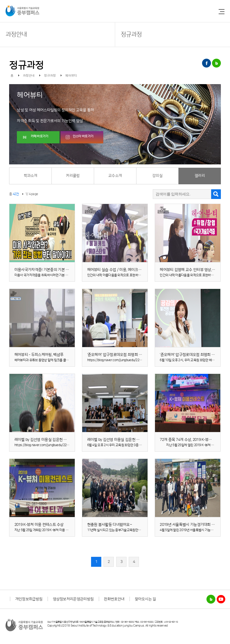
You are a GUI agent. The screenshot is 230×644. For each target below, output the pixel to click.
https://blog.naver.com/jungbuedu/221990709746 (49, 445)
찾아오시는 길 (145, 599)
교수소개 (115, 176)
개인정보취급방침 (29, 599)
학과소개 (31, 176)
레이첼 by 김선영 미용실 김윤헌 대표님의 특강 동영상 (55, 440)
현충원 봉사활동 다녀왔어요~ (110, 525)
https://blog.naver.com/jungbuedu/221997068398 (122, 360)
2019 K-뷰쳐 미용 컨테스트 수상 (39, 525)
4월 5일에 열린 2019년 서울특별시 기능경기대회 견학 (194, 530)
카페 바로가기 (40, 136)
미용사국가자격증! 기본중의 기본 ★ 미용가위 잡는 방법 (57, 270)
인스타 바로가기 (83, 136)
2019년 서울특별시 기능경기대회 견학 (189, 525)
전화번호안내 (114, 599)
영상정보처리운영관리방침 (73, 599)
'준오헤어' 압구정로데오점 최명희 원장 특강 (193, 355)
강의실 (157, 176)
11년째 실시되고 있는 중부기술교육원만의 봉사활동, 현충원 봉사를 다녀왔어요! (137, 530)
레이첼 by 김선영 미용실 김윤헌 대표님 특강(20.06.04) (128, 440)
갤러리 (200, 176)
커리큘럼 (73, 176)
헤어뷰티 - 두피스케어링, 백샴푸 (39, 355)
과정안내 (16, 34)
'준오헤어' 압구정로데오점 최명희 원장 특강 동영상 (126, 355)
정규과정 (131, 34)
